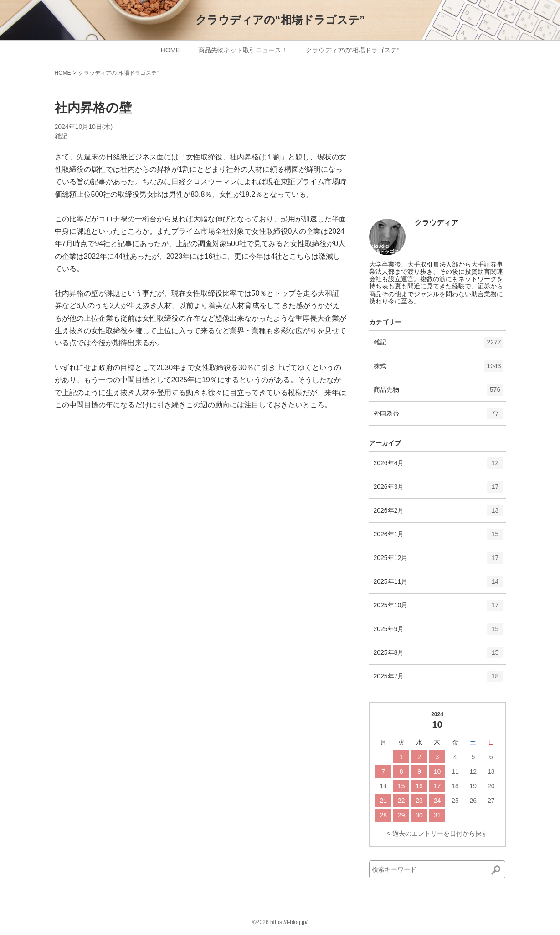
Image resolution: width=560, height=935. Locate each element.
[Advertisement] (437, 151)
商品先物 (439, 393)
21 (383, 801)
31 (437, 815)
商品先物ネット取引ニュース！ (243, 50)
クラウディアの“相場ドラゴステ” (280, 20)
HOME (170, 50)
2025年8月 (439, 656)
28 (383, 815)
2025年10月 (439, 608)
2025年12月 (439, 561)
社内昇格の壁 (93, 108)
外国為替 (439, 416)
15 (401, 786)
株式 (439, 369)
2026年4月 (439, 466)
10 (437, 771)
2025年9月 (439, 632)
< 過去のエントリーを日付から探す (437, 833)
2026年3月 (439, 490)
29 (401, 815)
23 (419, 801)
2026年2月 (439, 514)
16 (419, 786)
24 (437, 801)
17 (437, 786)
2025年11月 (439, 585)
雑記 (61, 136)
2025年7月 (439, 679)
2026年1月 (439, 537)
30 (419, 815)
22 (401, 801)
